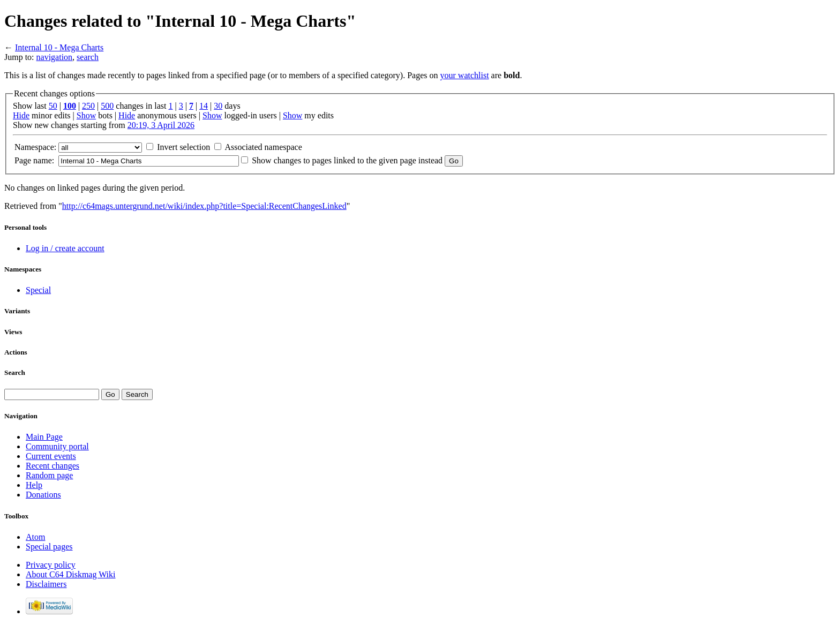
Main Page (44, 437)
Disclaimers (46, 584)
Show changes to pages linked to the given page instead (347, 160)
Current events (51, 456)
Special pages (49, 547)
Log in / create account (65, 248)
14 (204, 106)
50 (53, 106)
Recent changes (52, 466)
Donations (43, 495)
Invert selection (183, 147)
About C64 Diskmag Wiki (71, 574)
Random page (49, 475)
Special (38, 290)
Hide (21, 115)
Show (86, 115)
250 (88, 106)
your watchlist (465, 75)
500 (107, 106)
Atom (35, 537)
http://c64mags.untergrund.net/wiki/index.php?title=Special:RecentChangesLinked (204, 206)
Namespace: (35, 147)
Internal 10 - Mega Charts (59, 47)
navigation (55, 57)
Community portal (57, 446)
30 (218, 106)
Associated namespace (263, 147)
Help (34, 485)
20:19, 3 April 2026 (161, 125)
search (88, 57)
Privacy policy (51, 565)
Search (15, 372)
